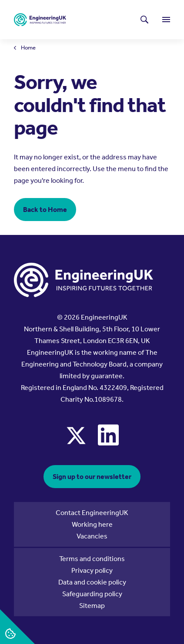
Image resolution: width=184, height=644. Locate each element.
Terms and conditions (92, 559)
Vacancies (92, 536)
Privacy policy (92, 570)
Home (28, 48)
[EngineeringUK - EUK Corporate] (40, 20)
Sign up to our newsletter (92, 477)
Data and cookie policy (92, 582)
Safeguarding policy (92, 594)
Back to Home (45, 210)
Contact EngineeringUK (92, 513)
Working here (92, 524)
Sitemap (92, 606)
